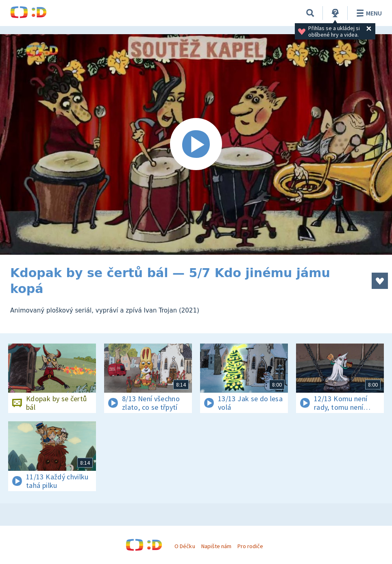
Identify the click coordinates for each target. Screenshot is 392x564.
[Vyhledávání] (310, 13)
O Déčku (185, 546)
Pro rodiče (250, 546)
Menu (368, 13)
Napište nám (216, 546)
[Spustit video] (196, 144)
